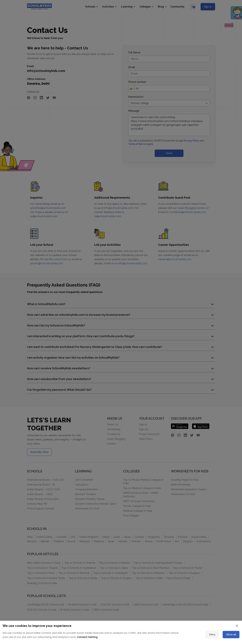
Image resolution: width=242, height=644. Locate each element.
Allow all (231, 634)
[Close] (237, 626)
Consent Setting (87, 637)
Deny (212, 634)
